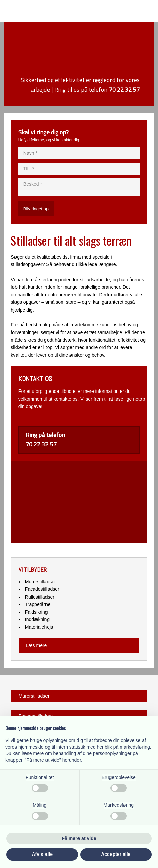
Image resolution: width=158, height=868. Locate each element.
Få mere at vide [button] (79, 838)
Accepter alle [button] (116, 854)
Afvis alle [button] (42, 854)
